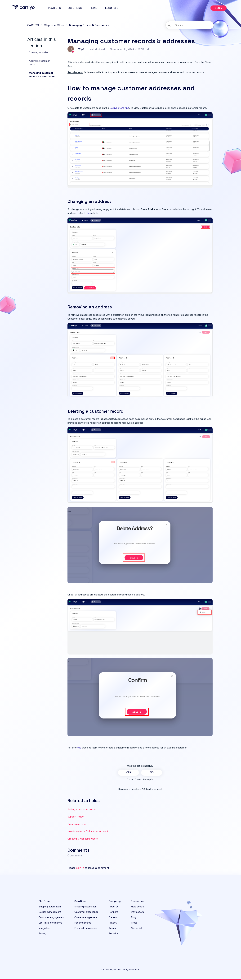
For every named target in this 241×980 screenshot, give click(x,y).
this (89, 213)
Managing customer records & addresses (42, 75)
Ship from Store (54, 25)
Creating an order (38, 52)
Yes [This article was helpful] (128, 772)
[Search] (190, 25)
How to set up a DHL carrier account (88, 831)
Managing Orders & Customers (89, 25)
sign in (80, 868)
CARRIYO (33, 25)
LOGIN (219, 8)
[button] (219, 8)
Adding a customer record (39, 63)
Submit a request (153, 789)
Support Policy (76, 817)
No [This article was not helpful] (152, 772)
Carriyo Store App (119, 108)
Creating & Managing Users (83, 839)
